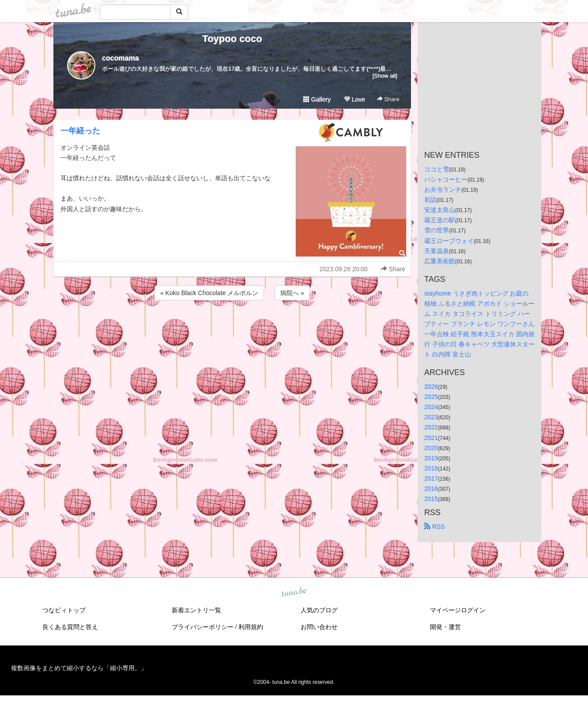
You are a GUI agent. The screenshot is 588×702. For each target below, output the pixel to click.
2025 (431, 397)
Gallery (317, 99)
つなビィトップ (64, 610)
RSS (435, 527)
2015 (431, 499)
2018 (431, 468)
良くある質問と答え (70, 627)
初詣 (430, 200)
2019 (431, 458)
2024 (431, 407)
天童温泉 (437, 251)
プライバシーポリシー (203, 627)
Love (354, 99)
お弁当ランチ (443, 190)
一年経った (80, 131)
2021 (431, 438)
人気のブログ (319, 610)
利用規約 (251, 627)
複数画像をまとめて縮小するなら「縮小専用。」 (79, 668)
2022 (431, 427)
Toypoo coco (232, 39)
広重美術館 (440, 261)
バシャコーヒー (446, 179)
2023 (431, 417)
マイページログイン (458, 610)
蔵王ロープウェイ (449, 241)
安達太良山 (440, 210)
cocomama (121, 58)
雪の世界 (437, 230)
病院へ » (292, 293)
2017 (431, 478)
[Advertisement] (232, 326)
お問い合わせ (319, 627)
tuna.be (294, 592)
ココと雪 (437, 169)
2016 (431, 489)
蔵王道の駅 (440, 220)
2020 (431, 448)
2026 (431, 387)
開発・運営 (445, 627)
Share (388, 99)
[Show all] (385, 76)
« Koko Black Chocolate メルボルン (209, 293)
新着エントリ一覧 (196, 610)
